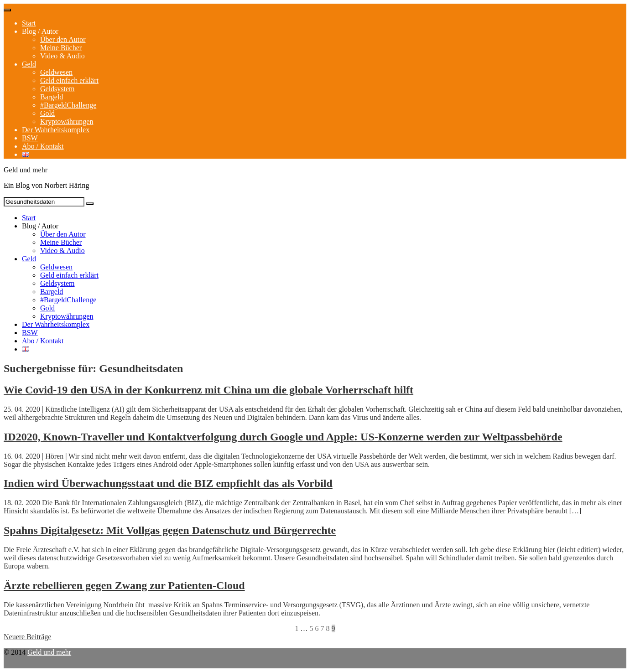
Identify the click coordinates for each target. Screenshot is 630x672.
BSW (30, 138)
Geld (29, 64)
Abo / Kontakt (43, 146)
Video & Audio (62, 56)
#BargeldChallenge (68, 105)
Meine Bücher (61, 48)
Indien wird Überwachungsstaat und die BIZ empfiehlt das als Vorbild (168, 483)
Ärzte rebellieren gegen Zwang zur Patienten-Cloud (124, 585)
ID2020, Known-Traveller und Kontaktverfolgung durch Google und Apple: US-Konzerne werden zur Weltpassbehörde (283, 437)
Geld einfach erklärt (69, 80)
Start (29, 23)
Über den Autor (63, 39)
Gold (47, 113)
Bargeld (52, 97)
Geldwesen (56, 72)
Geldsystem (57, 89)
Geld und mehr (49, 652)
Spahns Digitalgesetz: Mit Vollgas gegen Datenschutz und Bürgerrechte (170, 530)
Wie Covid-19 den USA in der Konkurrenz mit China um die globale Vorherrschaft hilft (208, 390)
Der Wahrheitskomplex (56, 130)
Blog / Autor (40, 31)
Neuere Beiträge (27, 637)
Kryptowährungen (67, 121)
